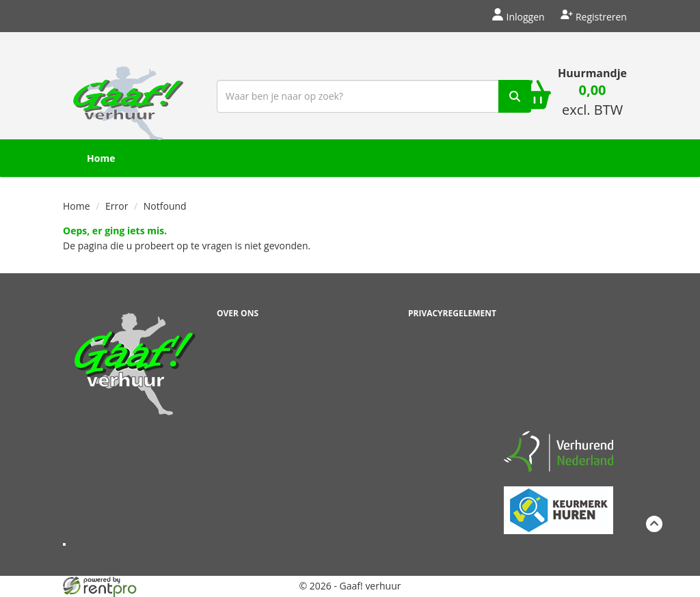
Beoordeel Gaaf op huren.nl (558, 363)
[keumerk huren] (558, 502)
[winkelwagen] (535, 96)
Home (101, 158)
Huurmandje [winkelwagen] (592, 73)
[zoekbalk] (374, 96)
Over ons (238, 313)
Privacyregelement (452, 313)
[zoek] (515, 96)
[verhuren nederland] (558, 451)
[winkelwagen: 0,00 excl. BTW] (592, 101)
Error (117, 206)
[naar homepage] (128, 95)
